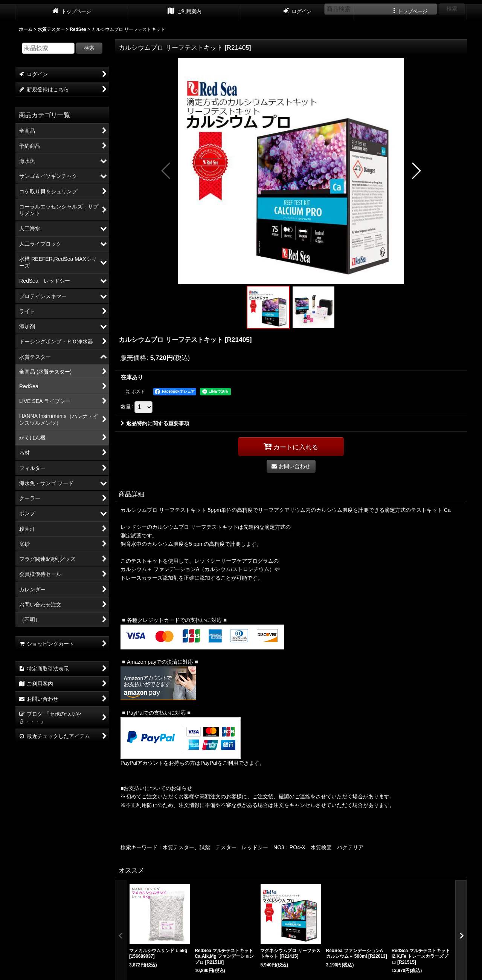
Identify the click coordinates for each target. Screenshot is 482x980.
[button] (166, 171)
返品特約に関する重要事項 (155, 423)
